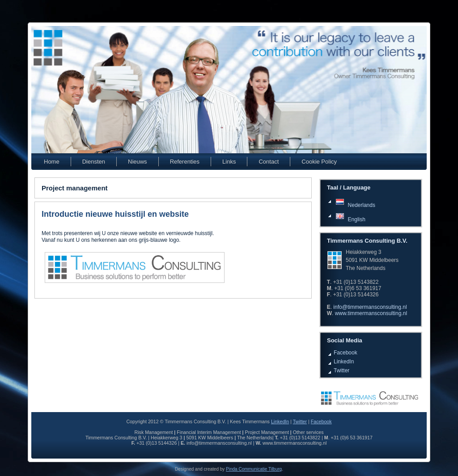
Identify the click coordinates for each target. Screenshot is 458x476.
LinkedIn (344, 362)
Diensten (94, 162)
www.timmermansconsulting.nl (371, 313)
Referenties (185, 162)
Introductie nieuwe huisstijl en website (115, 214)
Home (52, 162)
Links (229, 162)
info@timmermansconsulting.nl (370, 307)
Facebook (346, 353)
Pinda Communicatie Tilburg (254, 469)
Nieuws (138, 162)
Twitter (341, 371)
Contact (269, 162)
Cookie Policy (319, 162)
